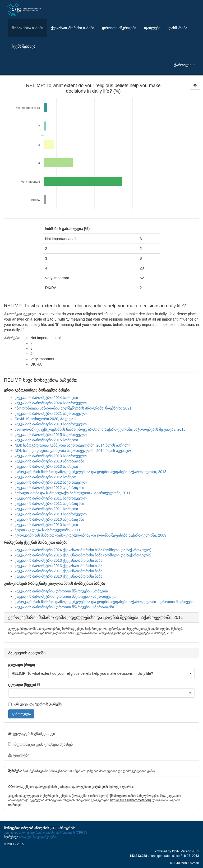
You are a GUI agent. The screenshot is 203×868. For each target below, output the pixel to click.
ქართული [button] (185, 65)
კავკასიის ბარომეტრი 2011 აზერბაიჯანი (49, 503)
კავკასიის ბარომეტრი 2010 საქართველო (51, 514)
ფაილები (152, 28)
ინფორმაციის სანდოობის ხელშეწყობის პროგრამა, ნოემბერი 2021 (73, 408)
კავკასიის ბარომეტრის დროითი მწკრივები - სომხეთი (61, 591)
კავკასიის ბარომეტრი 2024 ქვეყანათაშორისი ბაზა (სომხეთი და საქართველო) (83, 550)
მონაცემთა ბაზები (27, 28)
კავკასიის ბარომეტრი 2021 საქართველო (51, 413)
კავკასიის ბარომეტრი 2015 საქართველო (51, 435)
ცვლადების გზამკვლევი (32, 734)
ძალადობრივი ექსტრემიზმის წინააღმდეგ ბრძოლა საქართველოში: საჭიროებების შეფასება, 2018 (100, 429)
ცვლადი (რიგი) (22, 665)
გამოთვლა (21, 714)
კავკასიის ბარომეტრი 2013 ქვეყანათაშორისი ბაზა (58, 560)
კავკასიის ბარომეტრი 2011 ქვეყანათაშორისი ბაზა (58, 571)
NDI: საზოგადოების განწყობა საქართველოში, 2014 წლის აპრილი (72, 445)
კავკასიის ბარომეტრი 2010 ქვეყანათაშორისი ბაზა (58, 576)
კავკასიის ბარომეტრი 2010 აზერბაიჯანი (49, 519)
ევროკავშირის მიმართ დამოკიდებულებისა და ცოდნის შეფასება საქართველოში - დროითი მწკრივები (104, 602)
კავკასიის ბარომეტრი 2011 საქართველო (51, 498)
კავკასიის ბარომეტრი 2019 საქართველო (51, 424)
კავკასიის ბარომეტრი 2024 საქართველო (51, 403)
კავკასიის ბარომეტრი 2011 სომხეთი (46, 509)
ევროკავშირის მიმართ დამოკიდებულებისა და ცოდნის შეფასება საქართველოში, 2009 (90, 535)
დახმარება (178, 28)
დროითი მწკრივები (119, 28)
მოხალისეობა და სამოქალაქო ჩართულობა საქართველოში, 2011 (72, 493)
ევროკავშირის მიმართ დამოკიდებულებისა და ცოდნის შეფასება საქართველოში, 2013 (90, 472)
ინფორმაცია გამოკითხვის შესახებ (40, 744)
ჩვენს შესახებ (24, 46)
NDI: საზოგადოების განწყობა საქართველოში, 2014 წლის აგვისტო (73, 451)
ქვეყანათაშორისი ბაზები (73, 28)
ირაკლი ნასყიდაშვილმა (37, 837)
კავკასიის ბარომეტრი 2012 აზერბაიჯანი (49, 488)
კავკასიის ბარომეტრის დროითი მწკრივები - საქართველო (66, 596)
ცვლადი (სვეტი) (22, 685)
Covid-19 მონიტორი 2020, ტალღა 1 (45, 419)
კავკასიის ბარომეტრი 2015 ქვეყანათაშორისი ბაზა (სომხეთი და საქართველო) (83, 555)
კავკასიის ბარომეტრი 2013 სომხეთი (46, 466)
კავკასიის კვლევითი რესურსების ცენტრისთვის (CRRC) (45, 833)
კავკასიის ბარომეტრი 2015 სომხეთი (46, 440)
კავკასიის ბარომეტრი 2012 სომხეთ (45, 477)
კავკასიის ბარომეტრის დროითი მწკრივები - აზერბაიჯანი (64, 607)
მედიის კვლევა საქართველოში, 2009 (47, 530)
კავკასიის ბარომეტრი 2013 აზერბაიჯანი (49, 461)
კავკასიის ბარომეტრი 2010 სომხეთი (46, 525)
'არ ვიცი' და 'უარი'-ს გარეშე (35, 704)
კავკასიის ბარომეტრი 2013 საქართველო (51, 456)
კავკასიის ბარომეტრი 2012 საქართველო (51, 482)
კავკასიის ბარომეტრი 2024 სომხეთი (46, 398)
